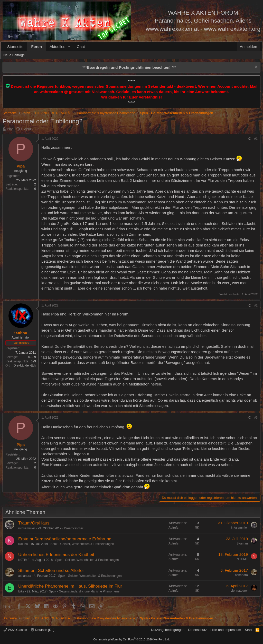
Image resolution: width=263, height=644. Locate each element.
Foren (36, 47)
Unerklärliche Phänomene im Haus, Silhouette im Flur (70, 586)
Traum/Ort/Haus (34, 523)
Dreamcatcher (74, 528)
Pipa (10, 129)
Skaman (242, 543)
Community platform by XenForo (131, 639)
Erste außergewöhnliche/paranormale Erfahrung (65, 539)
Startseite (15, 47)
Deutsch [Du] (43, 630)
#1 (256, 139)
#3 (256, 418)
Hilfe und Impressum (226, 630)
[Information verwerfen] (255, 67)
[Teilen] (249, 139)
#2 (256, 305)
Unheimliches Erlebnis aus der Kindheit (56, 555)
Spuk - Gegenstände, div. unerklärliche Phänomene (84, 591)
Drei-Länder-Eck (25, 365)
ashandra (25, 576)
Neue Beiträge (14, 55)
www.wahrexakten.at (172, 29)
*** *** (129, 67)
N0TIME (24, 560)
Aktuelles (57, 47)
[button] (69, 47)
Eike (21, 591)
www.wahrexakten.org (232, 29)
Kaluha (23, 544)
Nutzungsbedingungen (168, 630)
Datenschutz (198, 630)
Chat (81, 47)
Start (248, 630)
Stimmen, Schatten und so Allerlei (51, 571)
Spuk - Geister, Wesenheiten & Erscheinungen (82, 544)
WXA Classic (15, 630)
